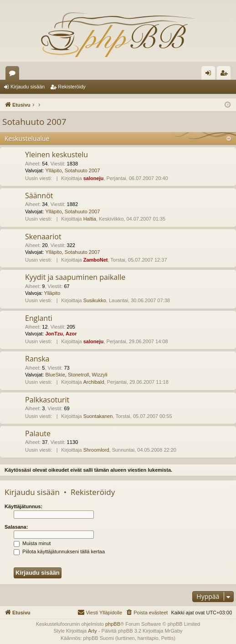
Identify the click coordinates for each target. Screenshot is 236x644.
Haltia (90, 219)
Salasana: (16, 527)
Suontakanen (98, 416)
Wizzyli (100, 375)
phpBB (113, 624)
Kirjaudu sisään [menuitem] (210, 75)
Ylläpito (53, 170)
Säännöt (39, 196)
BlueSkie (55, 375)
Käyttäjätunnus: (23, 506)
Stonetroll (78, 375)
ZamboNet (96, 260)
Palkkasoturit (47, 400)
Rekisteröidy (72, 87)
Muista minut (32, 543)
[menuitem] (146, 613)
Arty (92, 631)
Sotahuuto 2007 (34, 122)
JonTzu (54, 334)
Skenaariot (43, 237)
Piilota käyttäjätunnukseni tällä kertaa (59, 551)
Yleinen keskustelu (56, 155)
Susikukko (95, 300)
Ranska (37, 359)
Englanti (39, 318)
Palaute (38, 433)
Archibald (94, 382)
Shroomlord (96, 450)
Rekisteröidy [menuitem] (226, 75)
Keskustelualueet (14, 75)
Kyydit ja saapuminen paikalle (75, 277)
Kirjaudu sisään (28, 87)
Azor (71, 334)
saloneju (94, 178)
